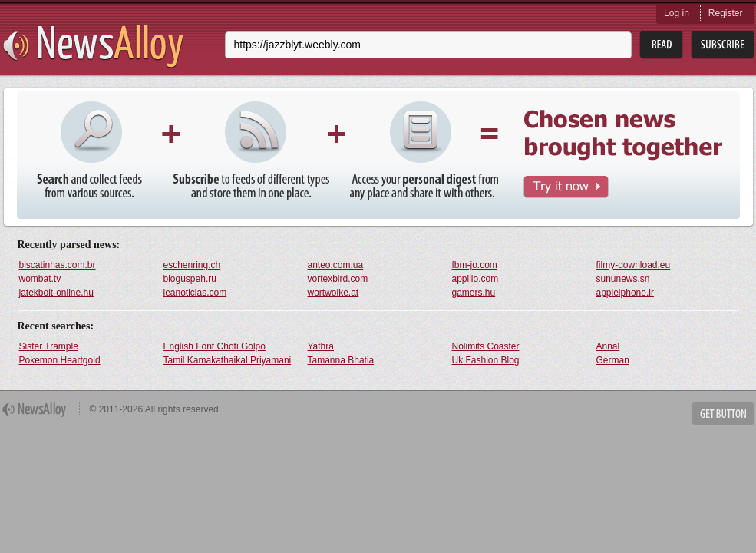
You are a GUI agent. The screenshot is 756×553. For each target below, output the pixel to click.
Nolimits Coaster (486, 346)
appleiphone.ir (625, 293)
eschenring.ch (192, 265)
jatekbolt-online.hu (56, 293)
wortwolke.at (333, 293)
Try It (566, 187)
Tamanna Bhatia (341, 360)
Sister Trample (49, 346)
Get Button (723, 414)
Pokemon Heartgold (60, 360)
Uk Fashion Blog (486, 360)
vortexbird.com (338, 279)
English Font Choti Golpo (215, 346)
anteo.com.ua (336, 265)
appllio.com (475, 279)
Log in (677, 13)
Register (726, 13)
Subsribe (723, 45)
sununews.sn (623, 279)
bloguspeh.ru (190, 279)
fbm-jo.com (475, 265)
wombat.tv (40, 279)
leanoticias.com (195, 293)
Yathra (321, 346)
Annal (608, 346)
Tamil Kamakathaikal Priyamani (228, 360)
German (613, 360)
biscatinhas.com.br (58, 265)
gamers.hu (474, 293)
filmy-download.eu (634, 265)
